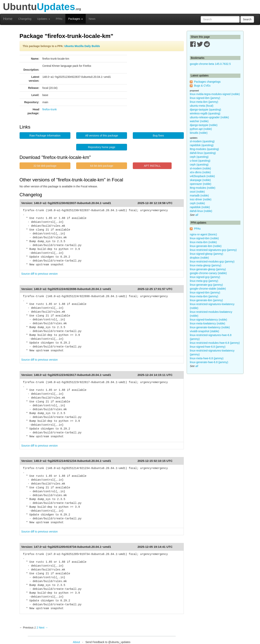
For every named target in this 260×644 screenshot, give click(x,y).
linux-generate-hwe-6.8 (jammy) (209, 362)
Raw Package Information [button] (45, 135)
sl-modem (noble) (200, 168)
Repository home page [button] (102, 147)
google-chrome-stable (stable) (208, 289)
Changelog (25, 19)
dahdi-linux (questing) (203, 153)
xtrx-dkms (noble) (200, 172)
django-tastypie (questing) (205, 110)
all (197, 215)
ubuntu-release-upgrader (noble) (209, 117)
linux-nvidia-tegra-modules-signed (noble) (215, 94)
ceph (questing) (199, 157)
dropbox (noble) (199, 258)
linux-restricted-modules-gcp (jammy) (212, 262)
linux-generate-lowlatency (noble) (210, 327)
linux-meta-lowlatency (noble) (207, 323)
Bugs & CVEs (202, 86)
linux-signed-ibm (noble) (204, 238)
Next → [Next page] (43, 628)
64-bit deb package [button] (102, 166)
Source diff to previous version (40, 274)
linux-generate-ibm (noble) (206, 246)
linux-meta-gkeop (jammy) (206, 265)
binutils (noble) (199, 133)
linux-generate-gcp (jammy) (206, 285)
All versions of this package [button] (102, 135)
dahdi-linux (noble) (201, 211)
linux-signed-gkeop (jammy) (206, 254)
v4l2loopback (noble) (202, 176)
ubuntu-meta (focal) (202, 106)
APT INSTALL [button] (152, 166)
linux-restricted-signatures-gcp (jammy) (213, 250)
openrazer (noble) (201, 184)
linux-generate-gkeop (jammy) (208, 269)
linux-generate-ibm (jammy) (206, 300)
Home (8, 19)
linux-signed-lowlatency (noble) (208, 320)
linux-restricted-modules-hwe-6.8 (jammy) (215, 343)
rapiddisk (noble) (200, 207)
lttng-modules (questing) (204, 149)
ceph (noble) (197, 203)
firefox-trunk (50, 109)
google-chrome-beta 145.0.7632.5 (210, 64)
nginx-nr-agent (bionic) (203, 234)
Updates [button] (44, 19)
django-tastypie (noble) (204, 125)
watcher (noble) (199, 121)
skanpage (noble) (200, 180)
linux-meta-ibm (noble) (203, 242)
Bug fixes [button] (158, 135)
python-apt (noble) (201, 129)
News (92, 19)
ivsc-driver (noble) (201, 199)
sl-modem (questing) (202, 141)
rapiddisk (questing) (202, 145)
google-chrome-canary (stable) (208, 273)
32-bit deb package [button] (45, 166)
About (76, 642)
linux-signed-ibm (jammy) (205, 98)
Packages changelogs (207, 82)
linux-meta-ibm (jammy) (204, 102)
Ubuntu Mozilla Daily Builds (82, 46)
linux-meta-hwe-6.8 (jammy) (207, 358)
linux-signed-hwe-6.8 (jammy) (208, 347)
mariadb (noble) (199, 196)
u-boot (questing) (200, 161)
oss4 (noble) (197, 192)
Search (247, 19)
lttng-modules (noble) (203, 188)
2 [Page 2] (37, 628)
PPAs (59, 19)
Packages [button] (76, 19)
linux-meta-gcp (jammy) (204, 281)
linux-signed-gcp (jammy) (205, 277)
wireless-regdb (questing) (205, 113)
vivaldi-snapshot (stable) (204, 331)
